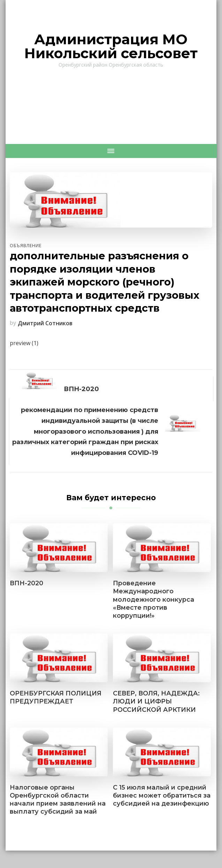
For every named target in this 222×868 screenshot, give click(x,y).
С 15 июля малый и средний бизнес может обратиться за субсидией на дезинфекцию (162, 795)
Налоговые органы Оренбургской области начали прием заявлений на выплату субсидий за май (58, 799)
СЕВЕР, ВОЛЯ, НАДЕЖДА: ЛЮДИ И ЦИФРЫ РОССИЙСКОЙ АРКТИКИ (156, 701)
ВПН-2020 (26, 583)
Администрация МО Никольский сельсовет (111, 46)
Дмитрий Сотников (45, 323)
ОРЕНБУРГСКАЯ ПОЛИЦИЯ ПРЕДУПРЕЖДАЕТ (56, 697)
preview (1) (24, 343)
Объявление (26, 246)
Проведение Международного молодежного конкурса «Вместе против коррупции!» (154, 599)
